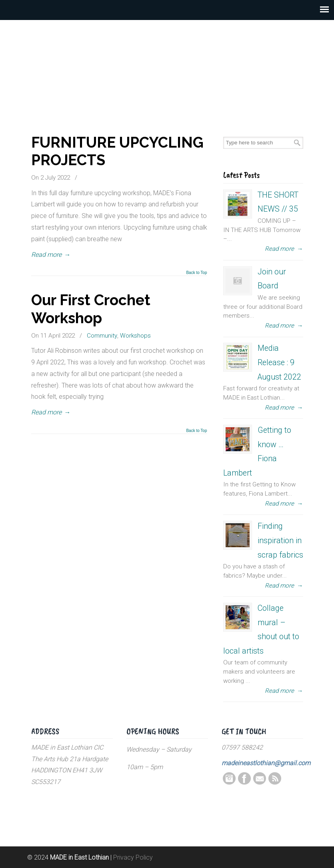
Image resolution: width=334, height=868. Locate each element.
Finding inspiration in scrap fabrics (280, 540)
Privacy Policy (133, 857)
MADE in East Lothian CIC (167, 64)
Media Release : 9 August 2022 (279, 362)
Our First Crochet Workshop (91, 309)
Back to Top (196, 273)
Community (102, 336)
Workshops (135, 336)
